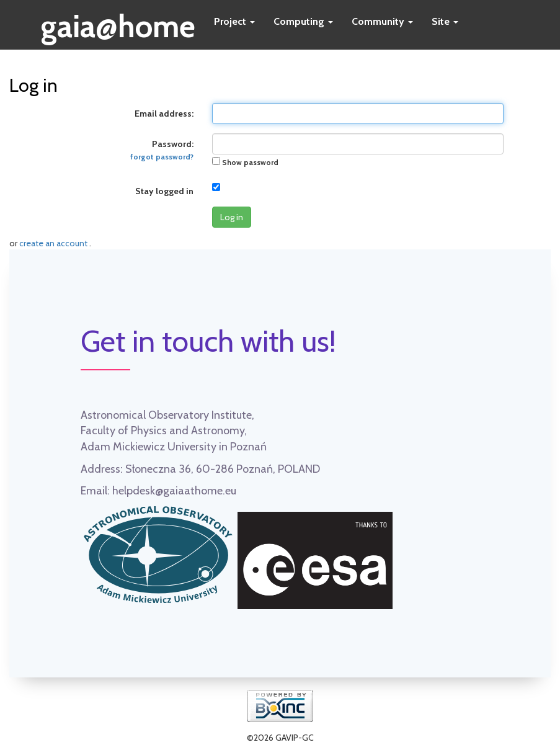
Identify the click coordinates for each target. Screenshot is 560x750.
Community (382, 21)
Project (234, 21)
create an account (54, 243)
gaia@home (118, 22)
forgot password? (162, 157)
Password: (162, 150)
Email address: (164, 114)
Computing (303, 21)
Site (445, 21)
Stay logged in (164, 191)
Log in (232, 217)
